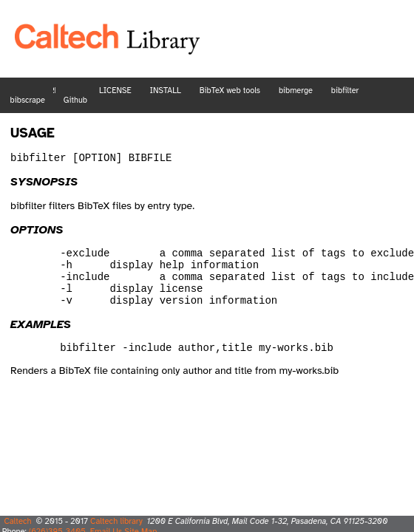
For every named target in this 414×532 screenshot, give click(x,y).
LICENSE (115, 91)
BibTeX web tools (230, 91)
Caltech (17, 521)
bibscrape (28, 100)
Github (75, 100)
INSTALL (165, 91)
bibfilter (345, 91)
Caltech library (116, 521)
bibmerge (296, 91)
